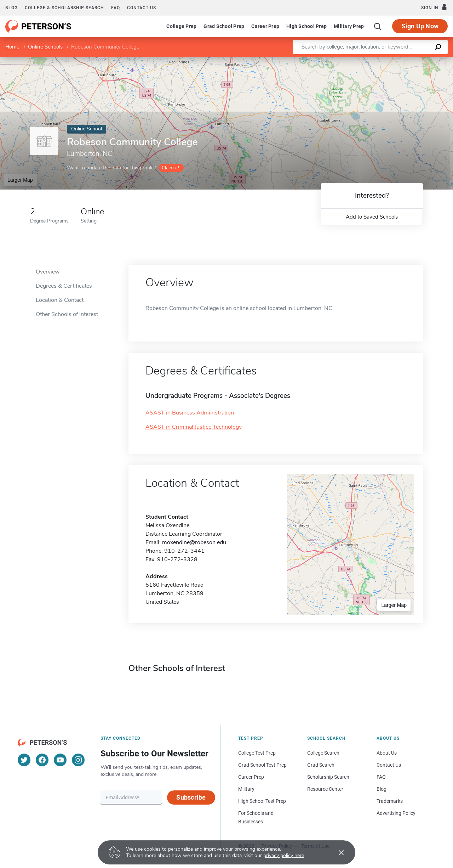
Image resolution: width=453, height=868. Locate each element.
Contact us (142, 8)
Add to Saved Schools (372, 217)
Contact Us (389, 765)
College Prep (181, 26)
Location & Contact (60, 300)
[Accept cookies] (336, 852)
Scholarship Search (328, 777)
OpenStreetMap (405, 60)
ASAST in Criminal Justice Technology (194, 427)
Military (246, 789)
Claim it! (170, 168)
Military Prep (349, 26)
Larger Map (20, 180)
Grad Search (321, 765)
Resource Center (325, 789)
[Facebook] (42, 760)
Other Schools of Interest (67, 314)
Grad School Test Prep (262, 765)
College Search (323, 753)
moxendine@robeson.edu (194, 542)
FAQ (116, 8)
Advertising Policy (396, 813)
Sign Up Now (420, 26)
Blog (12, 8)
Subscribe (191, 797)
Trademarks (390, 801)
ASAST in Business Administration (190, 413)
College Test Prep (257, 753)
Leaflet (367, 60)
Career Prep (265, 26)
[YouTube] (60, 760)
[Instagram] (78, 760)
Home (12, 47)
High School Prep (306, 26)
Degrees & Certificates (64, 286)
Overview (48, 272)
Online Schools (45, 47)
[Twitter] (24, 760)
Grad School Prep (224, 26)
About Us (387, 753)
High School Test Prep (262, 801)
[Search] (378, 26)
